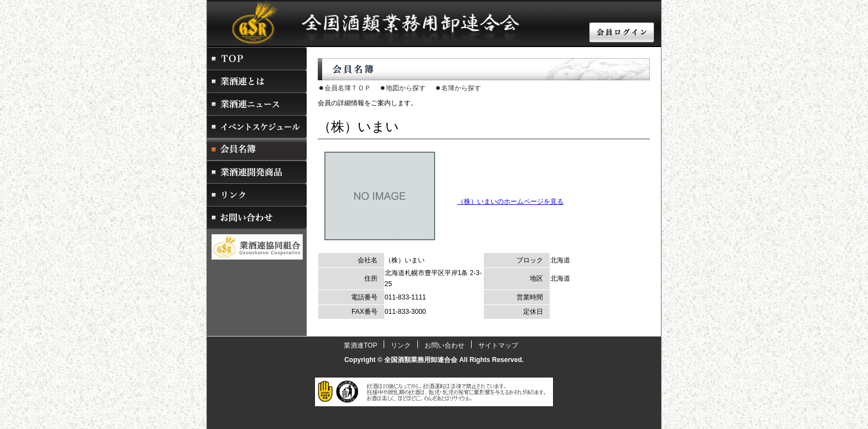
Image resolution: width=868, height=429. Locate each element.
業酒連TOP (360, 345)
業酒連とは (257, 81)
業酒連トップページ (257, 58)
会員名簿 (257, 149)
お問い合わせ (257, 217)
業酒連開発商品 (257, 172)
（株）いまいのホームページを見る (510, 201)
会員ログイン (622, 33)
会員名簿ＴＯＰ (348, 88)
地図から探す (406, 88)
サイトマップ (498, 345)
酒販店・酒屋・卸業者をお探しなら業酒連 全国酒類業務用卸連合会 (351, 22)
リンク (257, 195)
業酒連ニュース (257, 104)
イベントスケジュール (257, 126)
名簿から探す (461, 88)
